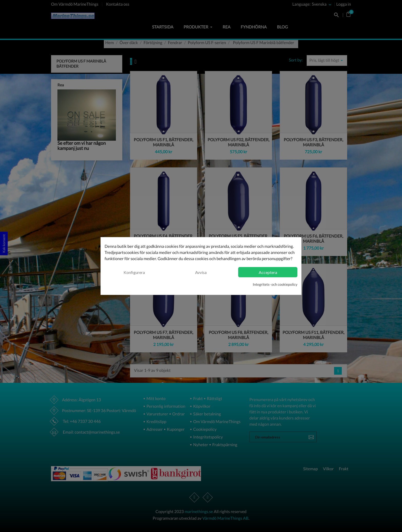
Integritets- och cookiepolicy (275, 284)
